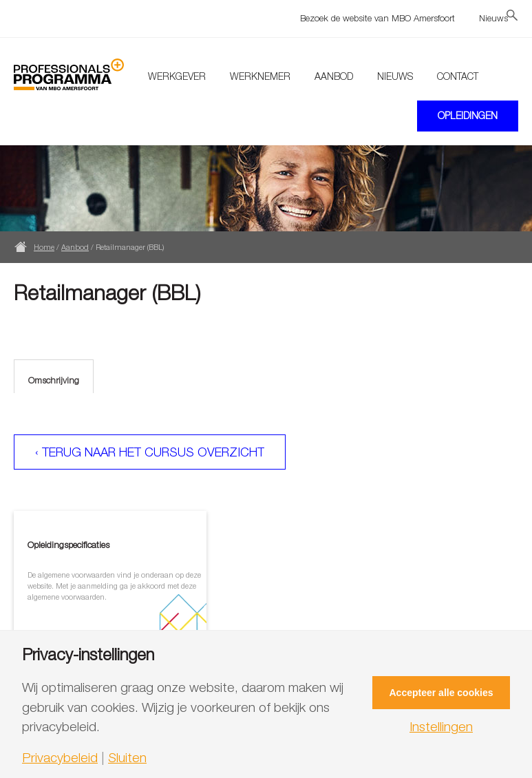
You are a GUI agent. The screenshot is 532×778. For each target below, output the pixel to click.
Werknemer (260, 76)
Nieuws (493, 18)
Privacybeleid (60, 758)
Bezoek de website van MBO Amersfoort (377, 18)
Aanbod (334, 76)
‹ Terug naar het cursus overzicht (150, 452)
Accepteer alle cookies (441, 693)
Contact (458, 76)
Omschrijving (54, 380)
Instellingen (441, 727)
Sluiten (127, 758)
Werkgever (177, 76)
